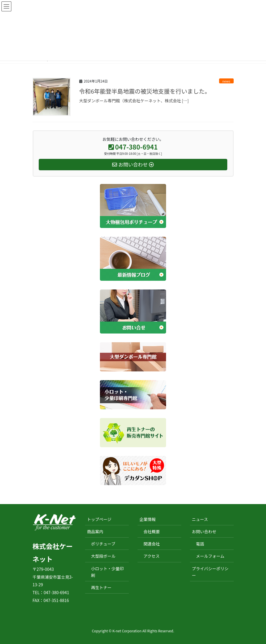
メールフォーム (210, 556)
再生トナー (101, 587)
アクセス (152, 556)
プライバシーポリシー (210, 572)
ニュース (200, 519)
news (226, 81)
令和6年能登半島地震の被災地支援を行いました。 (145, 91)
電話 (200, 544)
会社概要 (152, 531)
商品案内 (95, 531)
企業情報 (148, 519)
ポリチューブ (103, 544)
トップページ (99, 519)
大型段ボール (103, 556)
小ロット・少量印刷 (108, 572)
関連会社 (152, 544)
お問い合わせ (204, 531)
